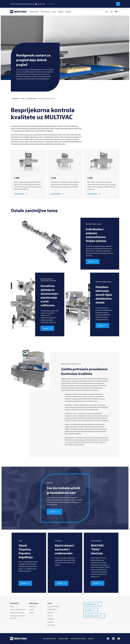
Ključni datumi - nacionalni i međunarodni (65, 549)
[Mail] (107, 12)
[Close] (118, 4)
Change (51, 4)
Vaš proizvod (34, 12)
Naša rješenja (45, 12)
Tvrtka (54, 12)
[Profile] (111, 12)
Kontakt (68, 12)
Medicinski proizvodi (17, 613)
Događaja (51, 619)
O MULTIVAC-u (52, 609)
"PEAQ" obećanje (97, 549)
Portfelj (32, 609)
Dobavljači (51, 625)
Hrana (12, 606)
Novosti (50, 616)
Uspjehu (50, 622)
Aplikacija (32, 606)
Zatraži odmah (19, 194)
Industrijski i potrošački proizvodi (17, 617)
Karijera (61, 12)
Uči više (91, 262)
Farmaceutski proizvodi (18, 609)
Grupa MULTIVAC (53, 606)
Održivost (51, 613)
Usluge (31, 613)
